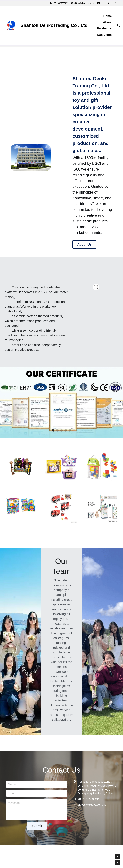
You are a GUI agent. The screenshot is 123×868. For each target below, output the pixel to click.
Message (14, 803)
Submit (37, 826)
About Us (84, 244)
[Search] (118, 25)
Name (12, 784)
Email (12, 793)
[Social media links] (99, 3)
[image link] (11, 25)
